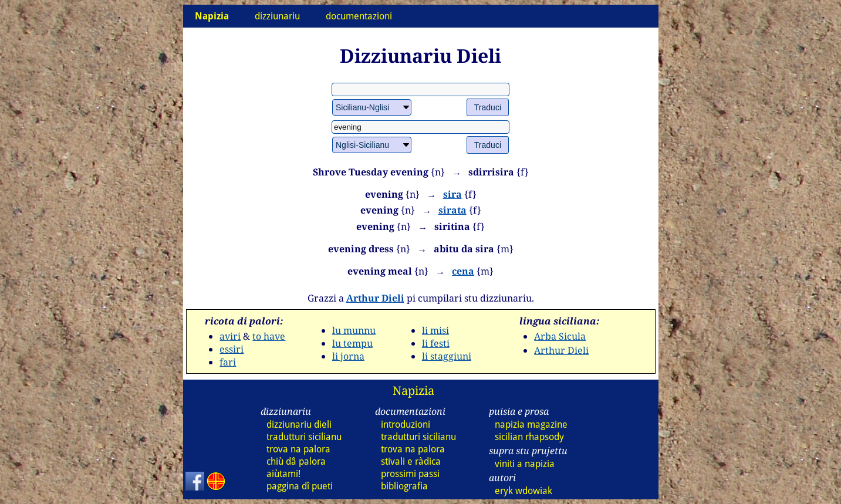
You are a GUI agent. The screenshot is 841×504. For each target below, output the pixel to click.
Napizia (413, 390)
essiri (232, 349)
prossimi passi (410, 474)
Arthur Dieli (375, 298)
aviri (230, 336)
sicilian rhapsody (529, 437)
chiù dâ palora (296, 461)
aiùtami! (283, 474)
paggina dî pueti (300, 486)
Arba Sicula (560, 336)
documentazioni (359, 16)
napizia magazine (531, 424)
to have (269, 336)
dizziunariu (277, 16)
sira (452, 194)
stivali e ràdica (411, 461)
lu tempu (352, 343)
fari (228, 362)
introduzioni (406, 424)
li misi (435, 330)
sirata (452, 210)
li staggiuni (447, 356)
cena (463, 271)
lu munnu (354, 330)
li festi (436, 343)
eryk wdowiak (523, 491)
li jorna (348, 356)
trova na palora (298, 449)
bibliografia (404, 486)
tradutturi (304, 437)
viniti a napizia (525, 464)
